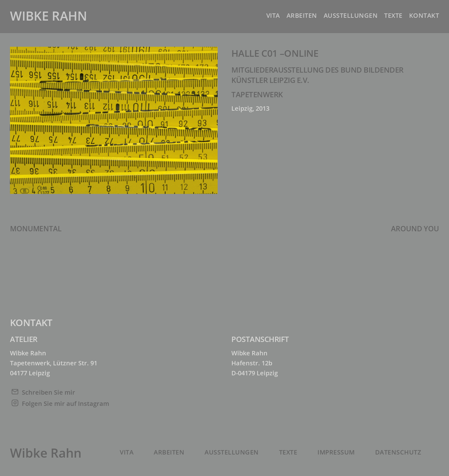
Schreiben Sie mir (48, 392)
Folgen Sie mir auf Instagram (65, 404)
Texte (393, 15)
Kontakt (424, 15)
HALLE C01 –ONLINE (275, 53)
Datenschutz (398, 452)
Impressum (336, 452)
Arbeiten (302, 15)
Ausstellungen (351, 15)
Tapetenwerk (257, 94)
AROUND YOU (415, 228)
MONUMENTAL (36, 228)
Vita (273, 15)
